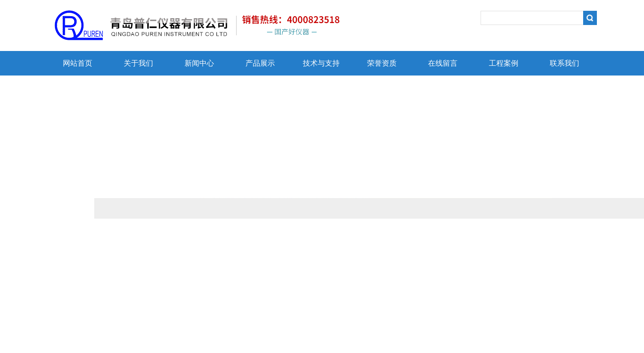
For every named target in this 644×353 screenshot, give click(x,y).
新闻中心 (199, 63)
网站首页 (78, 63)
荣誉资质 (382, 63)
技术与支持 (321, 63)
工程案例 (504, 63)
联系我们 (564, 63)
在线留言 (443, 63)
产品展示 (260, 63)
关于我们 (138, 63)
